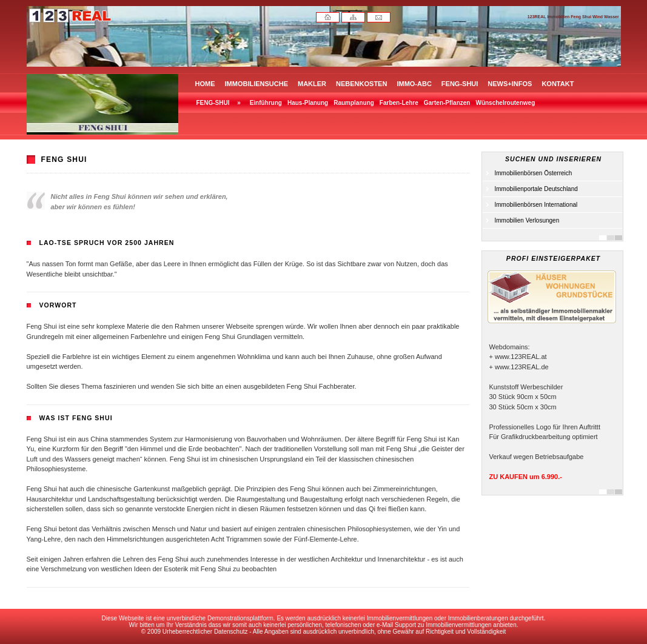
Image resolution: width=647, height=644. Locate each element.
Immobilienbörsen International (536, 205)
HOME (205, 84)
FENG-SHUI (460, 84)
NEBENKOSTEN (361, 84)
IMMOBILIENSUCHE (257, 84)
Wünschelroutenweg (505, 103)
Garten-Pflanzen (447, 103)
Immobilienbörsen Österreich (534, 173)
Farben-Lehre (399, 103)
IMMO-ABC (414, 84)
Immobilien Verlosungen (527, 220)
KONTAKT (558, 84)
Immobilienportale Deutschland (536, 189)
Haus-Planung (308, 103)
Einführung (266, 103)
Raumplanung (354, 103)
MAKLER (312, 84)
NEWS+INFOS (510, 84)
